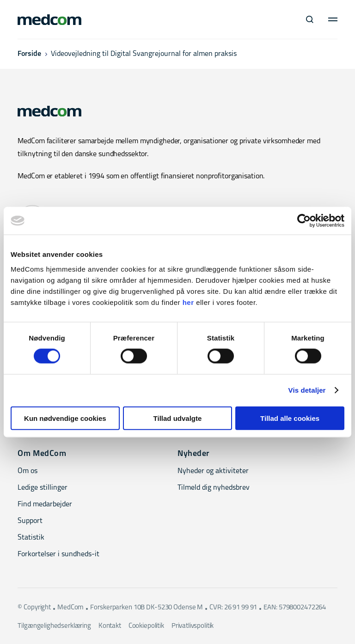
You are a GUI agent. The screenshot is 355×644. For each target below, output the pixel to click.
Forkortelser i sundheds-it (58, 554)
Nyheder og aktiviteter (213, 471)
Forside (29, 54)
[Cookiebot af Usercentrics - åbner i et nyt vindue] (304, 221)
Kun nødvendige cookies (65, 418)
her (188, 302)
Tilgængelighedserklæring (54, 626)
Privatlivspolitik (193, 626)
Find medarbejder (45, 504)
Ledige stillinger (43, 488)
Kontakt (110, 626)
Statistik (31, 538)
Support (30, 521)
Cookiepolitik (146, 626)
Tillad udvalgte (178, 418)
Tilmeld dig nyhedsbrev (214, 488)
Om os (28, 471)
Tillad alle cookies (290, 418)
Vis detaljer (307, 390)
